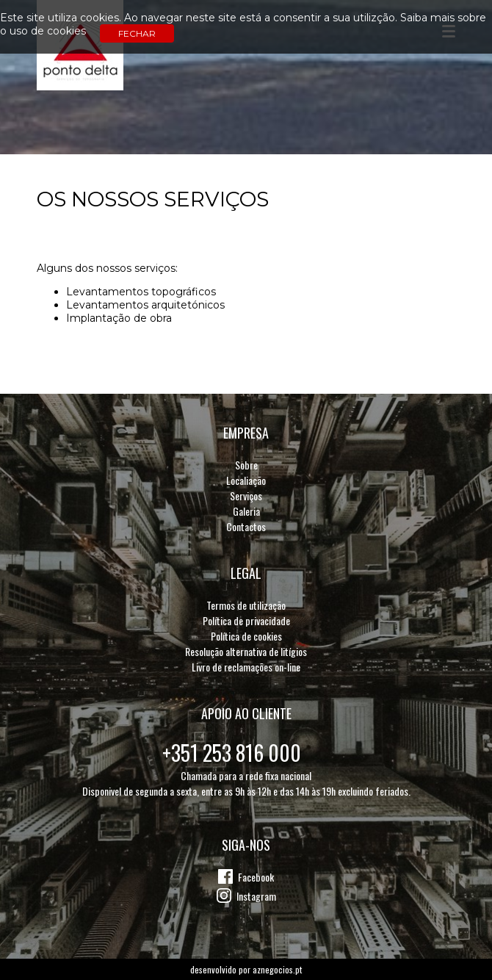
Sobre (246, 465)
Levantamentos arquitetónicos (145, 305)
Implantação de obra (119, 318)
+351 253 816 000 (232, 753)
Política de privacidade (246, 620)
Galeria (246, 511)
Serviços (246, 496)
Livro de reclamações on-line (246, 667)
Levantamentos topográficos (141, 292)
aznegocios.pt (277, 969)
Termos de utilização (246, 605)
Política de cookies (246, 636)
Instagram (256, 896)
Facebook (256, 877)
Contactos (246, 526)
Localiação (246, 480)
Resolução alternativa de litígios (246, 651)
